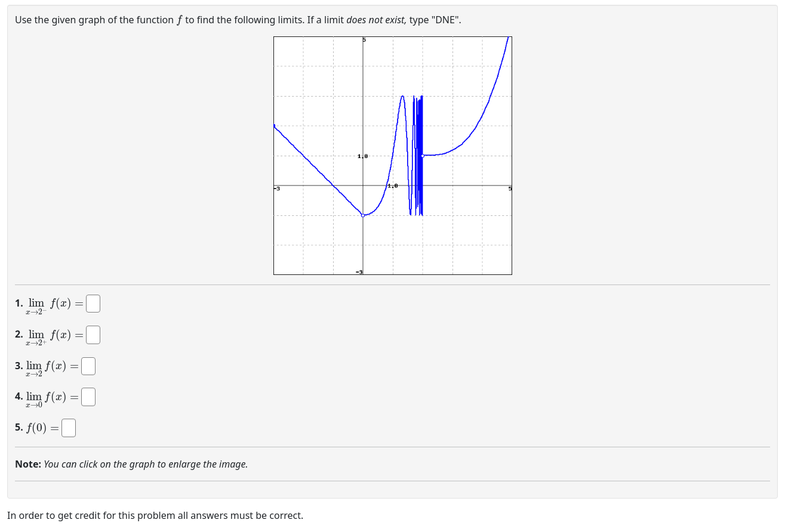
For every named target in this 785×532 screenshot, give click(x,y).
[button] (393, 156)
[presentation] (179, 19)
